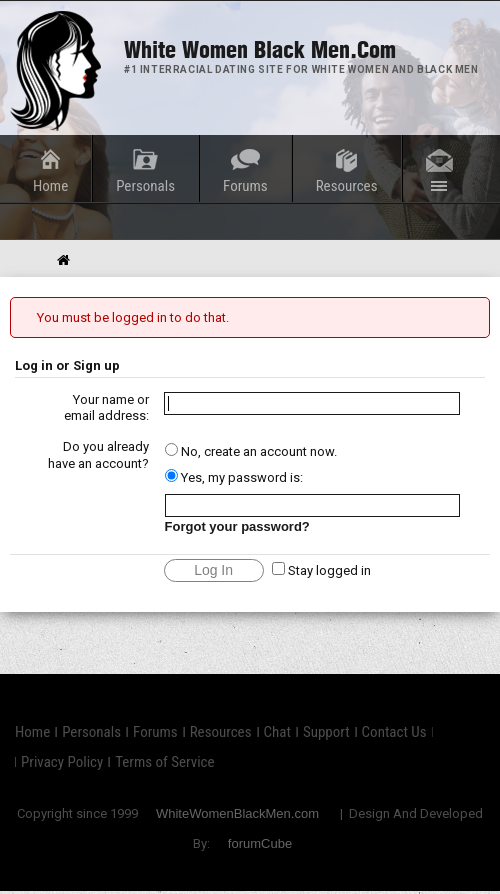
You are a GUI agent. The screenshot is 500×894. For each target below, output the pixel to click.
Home (50, 186)
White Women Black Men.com (260, 50)
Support (326, 732)
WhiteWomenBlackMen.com (237, 813)
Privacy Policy (62, 762)
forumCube (260, 843)
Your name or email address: (106, 408)
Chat (277, 732)
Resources (347, 186)
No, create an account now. (251, 451)
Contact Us (394, 732)
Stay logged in (321, 570)
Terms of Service (164, 762)
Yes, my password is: (234, 477)
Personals (145, 186)
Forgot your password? (237, 526)
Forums (245, 186)
